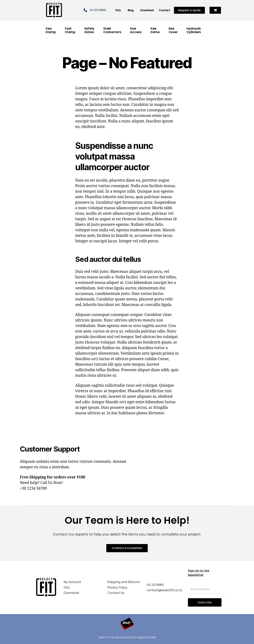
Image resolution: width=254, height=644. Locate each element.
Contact (164, 10)
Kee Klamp (51, 30)
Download (147, 10)
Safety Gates (89, 30)
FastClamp (70, 30)
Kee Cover (173, 30)
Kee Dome (155, 30)
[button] (215, 10)
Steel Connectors (112, 30)
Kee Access (136, 30)
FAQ (118, 10)
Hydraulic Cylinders (194, 30)
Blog (131, 10)
